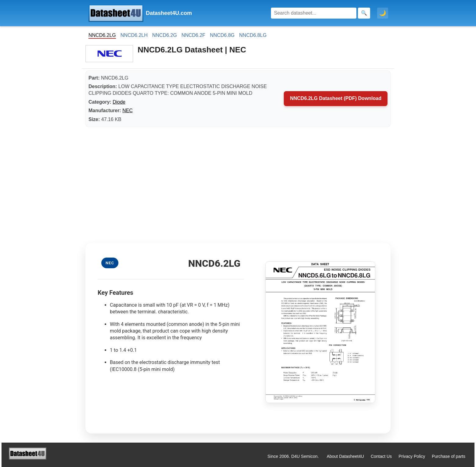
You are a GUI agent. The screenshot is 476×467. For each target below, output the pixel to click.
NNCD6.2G (165, 35)
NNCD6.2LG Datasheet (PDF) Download (336, 98)
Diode (119, 102)
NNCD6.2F (193, 35)
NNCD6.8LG (253, 35)
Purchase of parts (449, 456)
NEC (128, 111)
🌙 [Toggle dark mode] (383, 13)
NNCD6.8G (222, 35)
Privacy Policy (412, 456)
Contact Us (381, 456)
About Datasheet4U (345, 456)
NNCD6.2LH (134, 35)
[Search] (314, 13)
